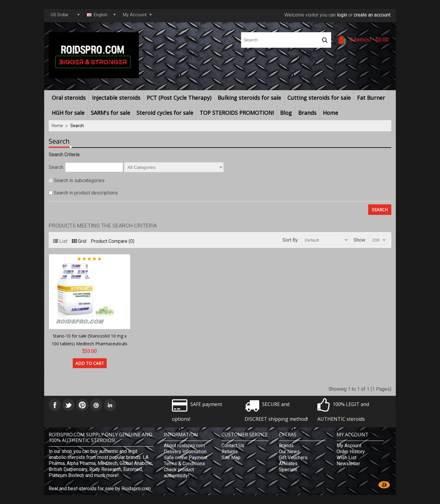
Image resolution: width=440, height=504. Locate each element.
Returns (230, 452)
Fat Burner (371, 98)
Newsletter (348, 464)
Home (330, 113)
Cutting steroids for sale (319, 98)
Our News (289, 452)
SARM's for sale (110, 113)
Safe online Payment (186, 458)
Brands (307, 113)
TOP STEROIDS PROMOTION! (237, 113)
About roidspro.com (184, 446)
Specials (288, 470)
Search (77, 126)
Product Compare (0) (113, 241)
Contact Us (233, 446)
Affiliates (288, 464)
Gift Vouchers (293, 458)
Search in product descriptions (86, 193)
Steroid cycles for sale (165, 113)
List (60, 241)
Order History (351, 452)
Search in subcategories (79, 180)
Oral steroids (69, 98)
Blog (286, 113)
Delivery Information (185, 452)
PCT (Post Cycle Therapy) (179, 98)
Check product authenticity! (179, 473)
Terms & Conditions (184, 464)
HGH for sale (68, 113)
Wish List (347, 458)
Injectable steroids (116, 98)
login (342, 15)
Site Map (231, 458)
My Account (349, 446)
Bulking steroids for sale (249, 98)
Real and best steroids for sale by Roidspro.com (100, 489)
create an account (372, 15)
